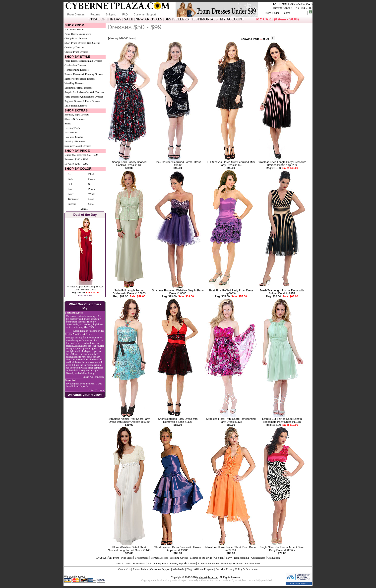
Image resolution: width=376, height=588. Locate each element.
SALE (129, 19)
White (92, 194)
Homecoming (242, 558)
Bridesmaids (142, 558)
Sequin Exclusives (75, 92)
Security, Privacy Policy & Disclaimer (237, 569)
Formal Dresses (159, 558)
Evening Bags (72, 128)
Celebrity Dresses (74, 47)
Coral (91, 204)
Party (229, 558)
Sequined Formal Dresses (78, 88)
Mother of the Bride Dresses (80, 79)
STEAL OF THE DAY (105, 19)
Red (70, 174)
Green (92, 179)
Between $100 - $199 (76, 159)
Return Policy (140, 569)
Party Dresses (72, 97)
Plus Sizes (127, 558)
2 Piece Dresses (92, 101)
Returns (95, 14)
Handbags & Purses (232, 563)
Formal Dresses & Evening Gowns (84, 74)
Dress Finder (272, 13)
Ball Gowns (93, 43)
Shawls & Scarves (74, 119)
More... (84, 209)
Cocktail (219, 558)
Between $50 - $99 (87, 155)
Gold (70, 184)
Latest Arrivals (123, 563)
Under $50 (70, 155)
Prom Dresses (76, 14)
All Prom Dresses (74, 29)
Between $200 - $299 (76, 164)
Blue (70, 189)
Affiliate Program (204, 569)
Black (91, 174)
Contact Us (124, 569)
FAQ (125, 14)
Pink (70, 179)
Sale (150, 563)
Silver (91, 184)
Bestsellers (139, 563)
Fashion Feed (252, 563)
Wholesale (178, 569)
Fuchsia (72, 204)
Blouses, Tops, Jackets (77, 114)
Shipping (111, 14)
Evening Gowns (179, 558)
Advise (192, 563)
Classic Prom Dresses (76, 52)
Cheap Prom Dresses (76, 38)
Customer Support (145, 14)
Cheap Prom (161, 563)
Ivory (71, 194)
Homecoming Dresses (77, 70)
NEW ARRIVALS (149, 19)
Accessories (71, 132)
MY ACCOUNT (232, 19)
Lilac (91, 199)
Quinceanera (258, 558)
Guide (174, 563)
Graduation (274, 558)
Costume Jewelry (74, 137)
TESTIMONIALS (205, 19)
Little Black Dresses (76, 106)
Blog (189, 569)
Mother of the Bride (201, 558)
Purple (92, 189)
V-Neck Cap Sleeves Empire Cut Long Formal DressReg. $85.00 (85, 289)
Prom (116, 558)
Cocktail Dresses (95, 92)
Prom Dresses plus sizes (78, 34)
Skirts (68, 123)
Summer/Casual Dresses (78, 146)
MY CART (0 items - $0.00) (278, 19)
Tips (181, 563)
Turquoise (73, 199)
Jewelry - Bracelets (75, 141)
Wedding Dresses (74, 83)
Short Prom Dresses (75, 43)
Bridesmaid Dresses (91, 61)
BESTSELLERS (177, 19)
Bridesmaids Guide (208, 563)
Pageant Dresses (73, 101)
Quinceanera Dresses (92, 97)
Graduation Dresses (75, 65)
